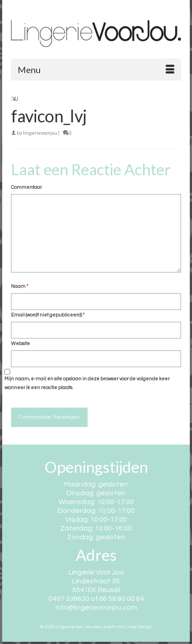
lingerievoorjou (40, 133)
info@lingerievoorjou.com (96, 607)
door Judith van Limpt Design (123, 627)
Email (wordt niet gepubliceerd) (48, 315)
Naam (20, 286)
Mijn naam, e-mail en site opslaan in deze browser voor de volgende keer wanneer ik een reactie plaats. (87, 383)
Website (20, 344)
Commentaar (26, 187)
